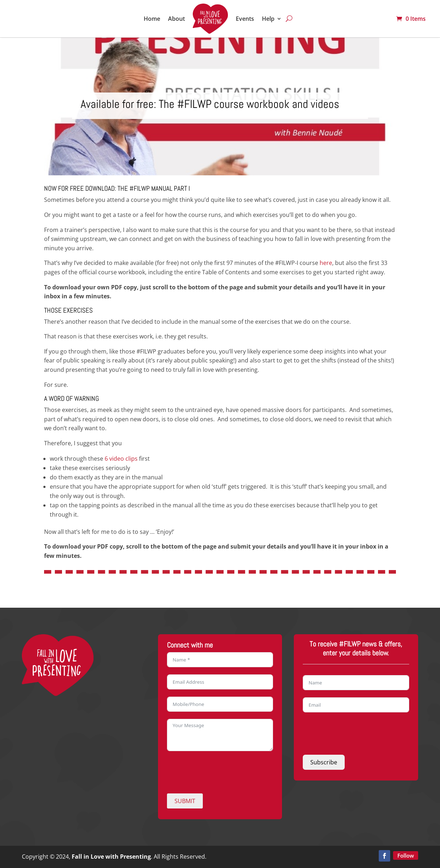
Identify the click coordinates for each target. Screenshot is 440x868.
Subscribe (324, 762)
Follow (406, 855)
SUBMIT (185, 801)
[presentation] (221, 772)
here (326, 263)
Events (245, 19)
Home (152, 19)
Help (268, 19)
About (176, 19)
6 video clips (121, 459)
